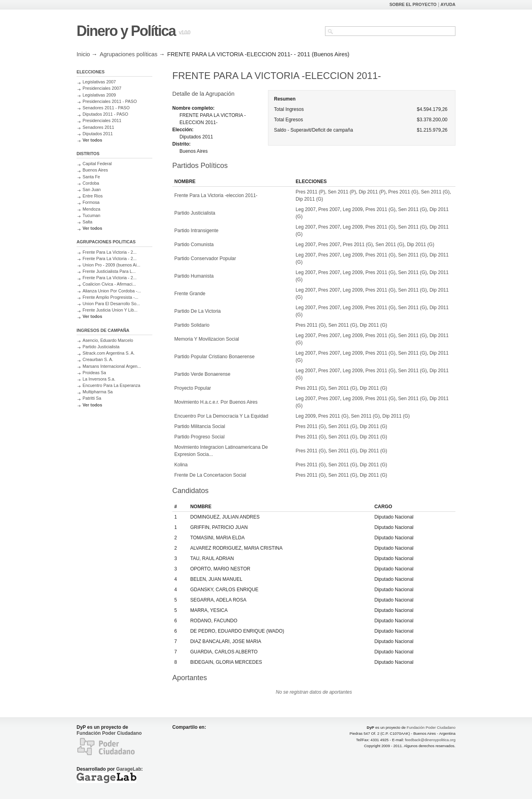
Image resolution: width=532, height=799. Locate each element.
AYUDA (448, 4)
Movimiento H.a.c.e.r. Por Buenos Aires (216, 402)
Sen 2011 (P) (342, 192)
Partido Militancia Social (200, 426)
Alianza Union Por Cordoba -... (112, 291)
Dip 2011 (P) (372, 192)
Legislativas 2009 (99, 95)
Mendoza (91, 209)
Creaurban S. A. (98, 359)
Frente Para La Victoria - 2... (109, 252)
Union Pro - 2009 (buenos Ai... (111, 265)
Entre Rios (93, 196)
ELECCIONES (91, 72)
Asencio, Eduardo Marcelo (108, 340)
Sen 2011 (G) (435, 192)
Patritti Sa (92, 398)
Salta (88, 222)
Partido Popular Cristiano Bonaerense (214, 357)
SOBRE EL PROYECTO (413, 4)
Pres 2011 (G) (403, 192)
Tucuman (92, 215)
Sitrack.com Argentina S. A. (109, 353)
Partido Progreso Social (199, 437)
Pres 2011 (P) (310, 192)
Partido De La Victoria (198, 311)
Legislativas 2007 (99, 82)
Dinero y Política (126, 31)
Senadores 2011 (98, 127)
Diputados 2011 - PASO (105, 114)
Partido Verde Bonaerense (202, 374)
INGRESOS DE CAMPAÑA (103, 330)
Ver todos (92, 140)
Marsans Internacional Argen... (112, 366)
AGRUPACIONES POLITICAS (106, 242)
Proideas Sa (94, 373)
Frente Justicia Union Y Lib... (110, 310)
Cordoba (91, 183)
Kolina (181, 465)
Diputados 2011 (98, 134)
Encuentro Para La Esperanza (111, 385)
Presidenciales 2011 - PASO (110, 101)
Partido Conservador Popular (205, 258)
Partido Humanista (194, 276)
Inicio (83, 54)
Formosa (91, 202)
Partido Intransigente (196, 231)
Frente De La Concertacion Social (210, 475)
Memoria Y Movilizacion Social (207, 339)
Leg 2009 (353, 209)
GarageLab (129, 769)
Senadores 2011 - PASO (106, 108)
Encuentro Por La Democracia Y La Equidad (221, 416)
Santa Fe (91, 177)
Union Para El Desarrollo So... (111, 304)
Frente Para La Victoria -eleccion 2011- (216, 195)
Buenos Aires (95, 170)
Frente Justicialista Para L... (109, 271)
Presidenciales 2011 (102, 120)
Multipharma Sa (98, 392)
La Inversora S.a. (99, 379)
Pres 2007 (329, 209)
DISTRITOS (88, 154)
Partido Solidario (192, 325)
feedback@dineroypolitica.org (430, 740)
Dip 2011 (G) (309, 199)
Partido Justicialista (101, 347)
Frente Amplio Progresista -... (110, 297)
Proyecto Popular (193, 388)
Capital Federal (97, 164)
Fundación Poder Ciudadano (109, 733)
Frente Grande (190, 294)
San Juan (92, 189)
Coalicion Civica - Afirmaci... (109, 284)
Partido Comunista (194, 245)
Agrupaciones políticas (129, 54)
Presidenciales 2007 (102, 88)
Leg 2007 (305, 209)
